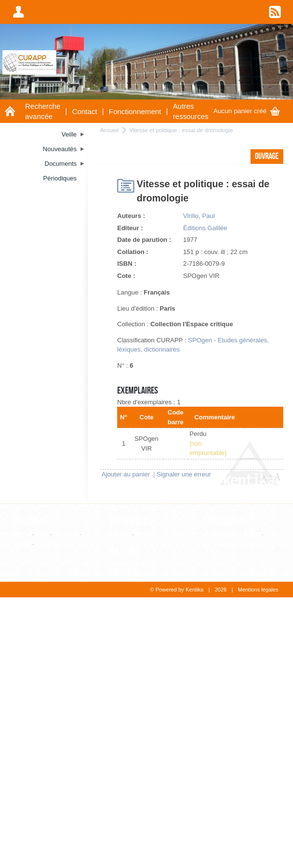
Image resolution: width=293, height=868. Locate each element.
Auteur (120, 564)
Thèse (21, 544)
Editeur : (130, 228)
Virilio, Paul (199, 216)
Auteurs (125, 551)
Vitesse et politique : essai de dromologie (181, 130)
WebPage (50, 544)
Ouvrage (66, 534)
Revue (146, 534)
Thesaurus (228, 521)
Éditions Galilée (205, 228)
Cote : (126, 276)
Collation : (133, 252)
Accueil (109, 130)
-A (263, 478)
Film (42, 534)
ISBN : (127, 264)
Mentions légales (258, 590)
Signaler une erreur (184, 474)
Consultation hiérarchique (244, 544)
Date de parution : (144, 240)
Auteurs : (131, 216)
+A (274, 477)
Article (21, 534)
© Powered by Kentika (177, 590)
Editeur (120, 534)
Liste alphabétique (234, 534)
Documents (33, 521)
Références (131, 521)
